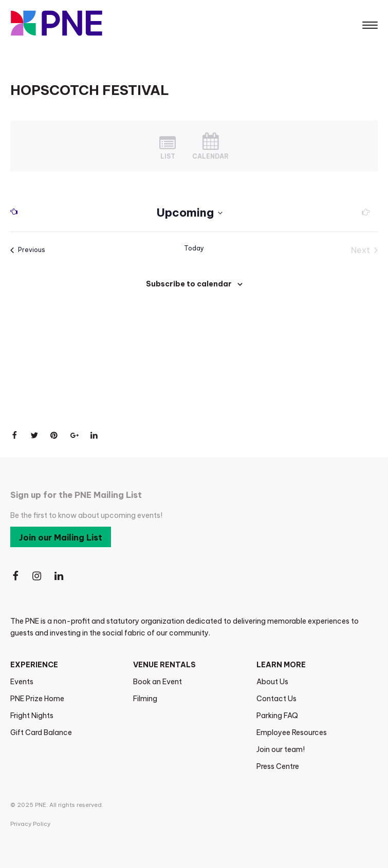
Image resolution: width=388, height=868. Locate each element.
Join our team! (281, 749)
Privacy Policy (30, 824)
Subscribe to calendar (189, 284)
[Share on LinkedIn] (95, 435)
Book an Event (158, 682)
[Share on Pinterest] (54, 435)
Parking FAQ (277, 716)
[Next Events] (363, 213)
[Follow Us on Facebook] (15, 576)
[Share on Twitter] (34, 435)
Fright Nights (32, 716)
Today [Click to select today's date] (194, 248)
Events (22, 682)
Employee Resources (292, 732)
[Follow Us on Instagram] (38, 576)
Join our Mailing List (61, 537)
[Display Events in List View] (168, 146)
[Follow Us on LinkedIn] (60, 576)
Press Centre (278, 766)
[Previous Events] (17, 213)
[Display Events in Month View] (210, 146)
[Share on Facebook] (14, 435)
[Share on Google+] (75, 435)
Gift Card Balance (41, 732)
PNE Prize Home (37, 699)
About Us (272, 682)
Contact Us (276, 699)
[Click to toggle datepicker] (190, 213)
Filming (145, 699)
